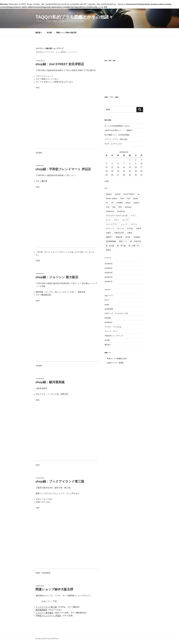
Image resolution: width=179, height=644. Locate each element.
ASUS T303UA (129, 194)
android (117, 194)
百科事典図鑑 (111, 241)
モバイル (121, 228)
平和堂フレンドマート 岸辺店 (48, 616)
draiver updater (111, 198)
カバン (108, 220)
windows (128, 207)
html (129, 198)
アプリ (133, 216)
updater (136, 203)
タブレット (110, 228)
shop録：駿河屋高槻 (50, 382)
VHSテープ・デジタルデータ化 (116, 313)
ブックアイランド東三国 (46, 607)
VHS (108, 207)
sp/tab (107, 305)
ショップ (124, 224)
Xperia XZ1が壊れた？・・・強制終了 (119, 130)
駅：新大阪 (110, 246)
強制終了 (109, 237)
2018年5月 (109, 273)
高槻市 (108, 250)
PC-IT (107, 300)
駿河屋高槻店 (41, 610)
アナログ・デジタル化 (113, 327)
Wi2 (114, 207)
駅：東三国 (121, 246)
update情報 (109, 309)
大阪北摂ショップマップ (114, 336)
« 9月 (107, 181)
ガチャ (116, 220)
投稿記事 (119, 237)
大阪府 (130, 233)
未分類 (49, 33)
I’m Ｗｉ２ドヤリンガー (113, 144)
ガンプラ (125, 220)
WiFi (120, 207)
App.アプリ (109, 296)
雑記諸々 (39, 33)
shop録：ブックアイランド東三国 (60, 481)
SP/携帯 (120, 203)
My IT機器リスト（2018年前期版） (118, 135)
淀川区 (128, 237)
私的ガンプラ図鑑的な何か (117, 359)
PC (107, 203)
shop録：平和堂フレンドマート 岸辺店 (63, 169)
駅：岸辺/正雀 (136, 241)
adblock (109, 194)
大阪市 (108, 233)
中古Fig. (130, 228)
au (139, 194)
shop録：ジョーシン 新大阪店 (57, 277)
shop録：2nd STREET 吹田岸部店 (60, 64)
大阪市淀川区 (119, 233)
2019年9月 (109, 264)
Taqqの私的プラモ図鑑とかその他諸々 (74, 17)
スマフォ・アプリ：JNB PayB (116, 139)
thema (128, 203)
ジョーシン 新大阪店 (45, 613)
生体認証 (137, 237)
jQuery (136, 198)
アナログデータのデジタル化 (117, 216)
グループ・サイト (111, 331)
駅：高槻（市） (135, 246)
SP (112, 203)
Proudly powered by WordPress (47, 639)
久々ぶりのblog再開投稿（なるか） (118, 126)
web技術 (108, 318)
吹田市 (139, 228)
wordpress (121, 211)
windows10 (110, 211)
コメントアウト (112, 224)
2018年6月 (109, 268)
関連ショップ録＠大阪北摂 (66, 33)
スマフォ (134, 224)
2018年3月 (109, 282)
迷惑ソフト (123, 241)
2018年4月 (109, 277)
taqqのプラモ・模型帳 (115, 363)
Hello (122, 198)
